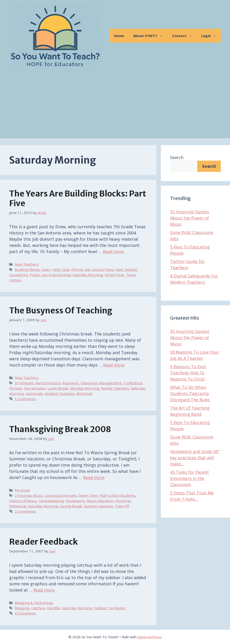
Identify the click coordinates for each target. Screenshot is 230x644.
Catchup (38, 608)
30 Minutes (24, 383)
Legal (211, 36)
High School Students (117, 495)
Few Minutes (35, 388)
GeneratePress (150, 637)
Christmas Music (29, 495)
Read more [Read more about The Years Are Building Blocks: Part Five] (113, 251)
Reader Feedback (43, 542)
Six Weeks (117, 608)
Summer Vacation (98, 506)
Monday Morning (85, 388)
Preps (35, 275)
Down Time (88, 495)
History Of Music (23, 501)
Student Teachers (59, 393)
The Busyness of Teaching (61, 311)
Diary (46, 269)
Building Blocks (27, 269)
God (66, 269)
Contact (184, 36)
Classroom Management (101, 383)
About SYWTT (150, 36)
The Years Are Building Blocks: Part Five (78, 199)
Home (119, 36)
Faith (56, 269)
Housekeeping (51, 501)
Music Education (100, 501)
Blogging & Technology (34, 603)
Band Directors (48, 383)
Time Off (122, 506)
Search (177, 157)
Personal (22, 490)
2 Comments (25, 511)
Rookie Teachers (115, 388)
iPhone (77, 269)
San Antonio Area (56, 275)
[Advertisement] (115, 106)
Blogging (22, 608)
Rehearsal (18, 506)
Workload (84, 393)
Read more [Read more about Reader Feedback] (44, 590)
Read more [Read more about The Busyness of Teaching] (114, 365)
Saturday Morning (88, 275)
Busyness (70, 383)
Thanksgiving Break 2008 (60, 429)
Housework (75, 501)
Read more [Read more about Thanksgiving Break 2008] (94, 477)
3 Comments (25, 399)
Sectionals (34, 393)
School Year (114, 275)
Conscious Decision (61, 495)
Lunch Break (58, 388)
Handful (53, 608)
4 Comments (25, 613)
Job (87, 269)
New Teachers (27, 264)
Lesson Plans (103, 269)
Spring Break (71, 506)
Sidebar (100, 608)
